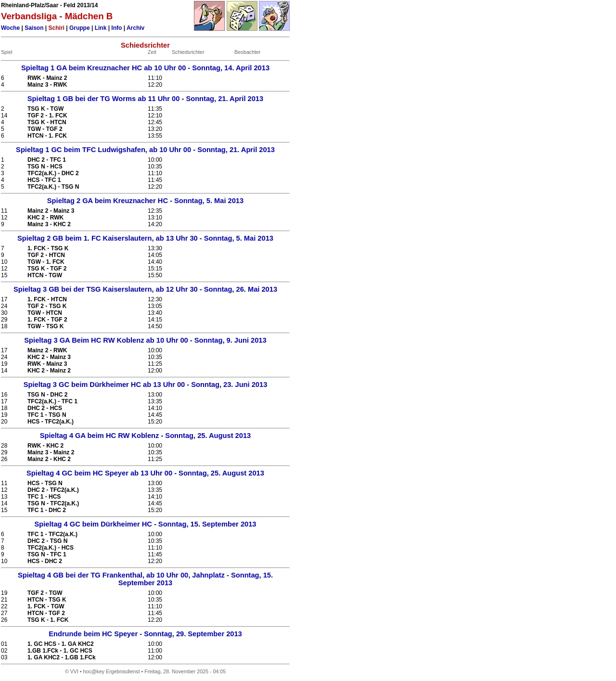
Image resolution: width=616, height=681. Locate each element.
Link (101, 28)
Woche (10, 28)
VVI (74, 671)
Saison (34, 28)
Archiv (135, 28)
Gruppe (80, 28)
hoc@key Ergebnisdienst (112, 671)
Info (116, 28)
